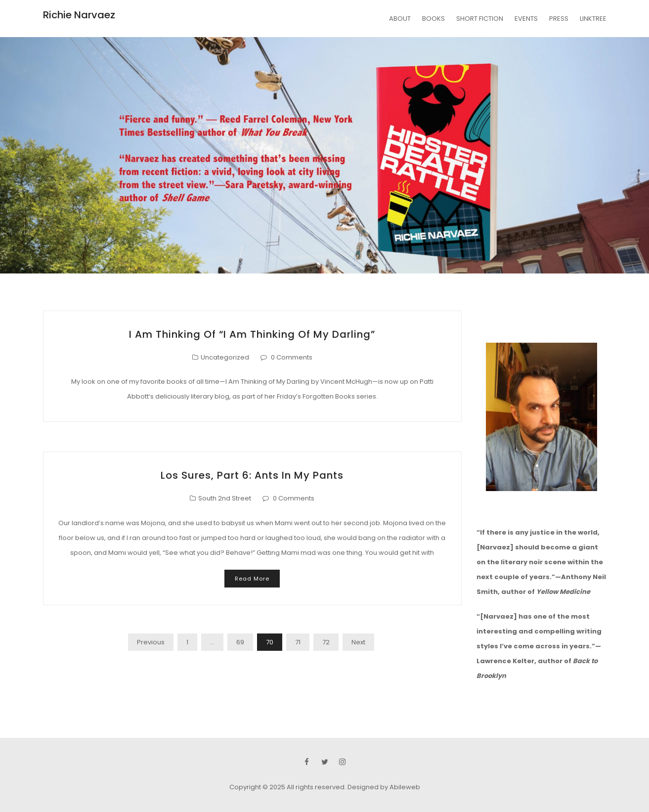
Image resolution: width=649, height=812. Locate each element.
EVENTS (526, 19)
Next (358, 642)
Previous (151, 642)
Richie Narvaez (79, 15)
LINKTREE (593, 19)
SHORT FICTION (480, 19)
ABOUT (400, 19)
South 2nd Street (225, 498)
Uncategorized (225, 357)
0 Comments (292, 357)
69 (240, 642)
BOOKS (433, 19)
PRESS (559, 19)
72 (326, 642)
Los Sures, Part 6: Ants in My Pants (252, 475)
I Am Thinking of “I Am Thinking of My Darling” (252, 334)
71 (298, 642)
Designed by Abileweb (384, 787)
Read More (252, 579)
